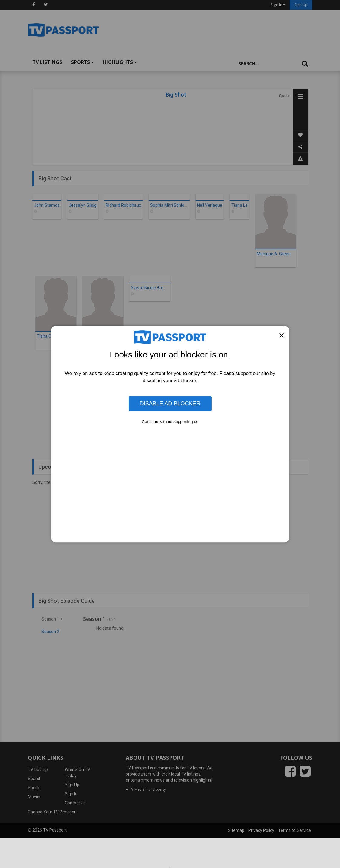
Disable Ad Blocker (170, 403)
